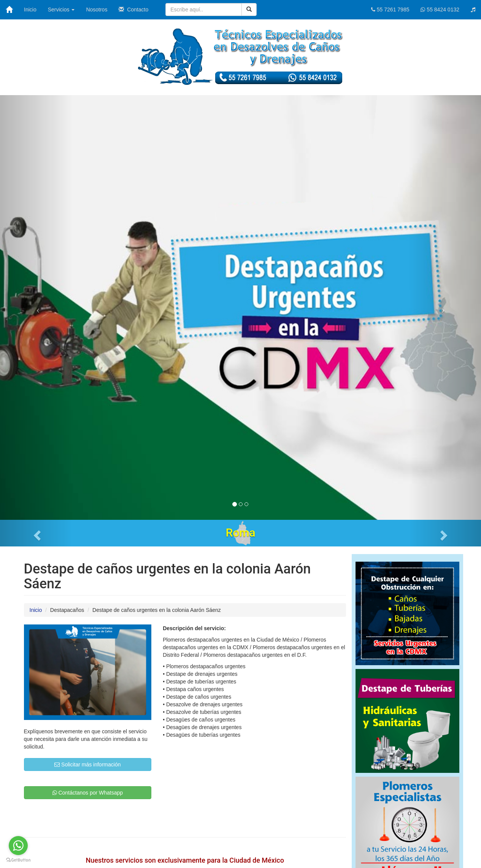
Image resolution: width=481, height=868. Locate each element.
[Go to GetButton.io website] (18, 860)
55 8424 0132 (440, 10)
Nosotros (97, 10)
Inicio (30, 10)
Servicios (61, 10)
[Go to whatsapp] (18, 846)
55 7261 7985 (390, 10)
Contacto (133, 10)
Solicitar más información (87, 764)
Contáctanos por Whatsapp (88, 793)
